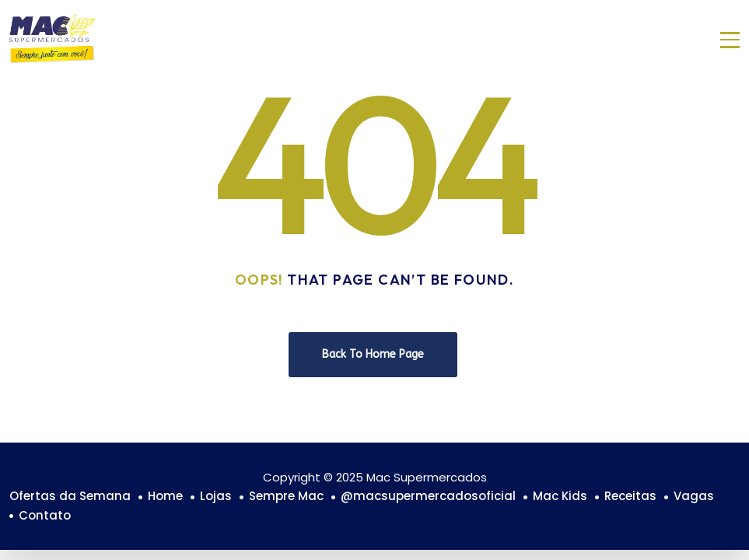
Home (165, 496)
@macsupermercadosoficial (428, 496)
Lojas (216, 496)
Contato (45, 515)
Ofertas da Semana (70, 496)
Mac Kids (560, 496)
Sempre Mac (286, 496)
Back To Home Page (373, 354)
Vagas (694, 496)
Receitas (630, 496)
